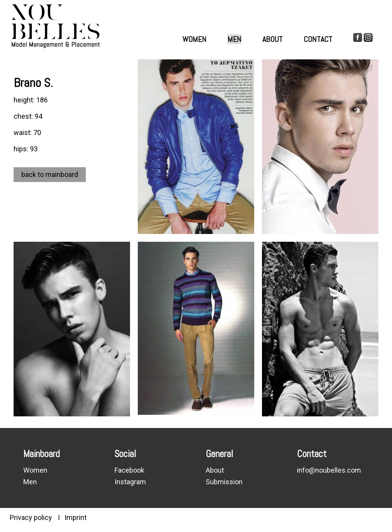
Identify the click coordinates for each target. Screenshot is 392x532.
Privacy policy (31, 517)
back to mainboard (50, 174)
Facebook (129, 470)
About (272, 39)
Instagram (130, 482)
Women (194, 39)
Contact (318, 39)
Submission (224, 482)
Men (234, 39)
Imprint (75, 517)
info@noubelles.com (329, 470)
